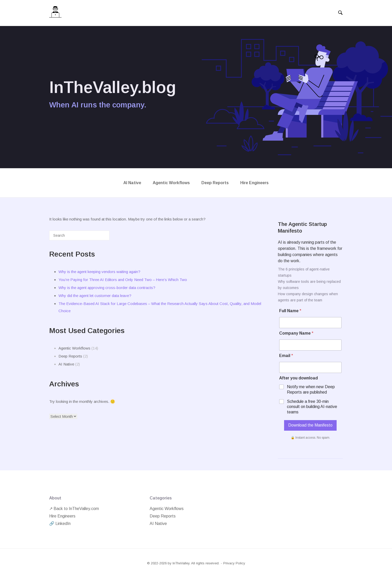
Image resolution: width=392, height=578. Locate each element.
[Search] (98, 237)
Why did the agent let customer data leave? (95, 296)
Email (286, 356)
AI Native (132, 183)
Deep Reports (215, 183)
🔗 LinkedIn (60, 524)
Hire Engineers (254, 183)
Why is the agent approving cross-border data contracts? (107, 288)
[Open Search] (340, 13)
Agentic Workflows (171, 183)
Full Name (290, 311)
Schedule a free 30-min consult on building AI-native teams (312, 407)
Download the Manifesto (310, 425)
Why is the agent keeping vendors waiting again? (99, 272)
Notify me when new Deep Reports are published (311, 389)
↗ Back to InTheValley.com (74, 509)
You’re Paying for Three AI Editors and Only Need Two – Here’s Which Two (123, 280)
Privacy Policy (234, 563)
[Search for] (79, 235)
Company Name (296, 333)
